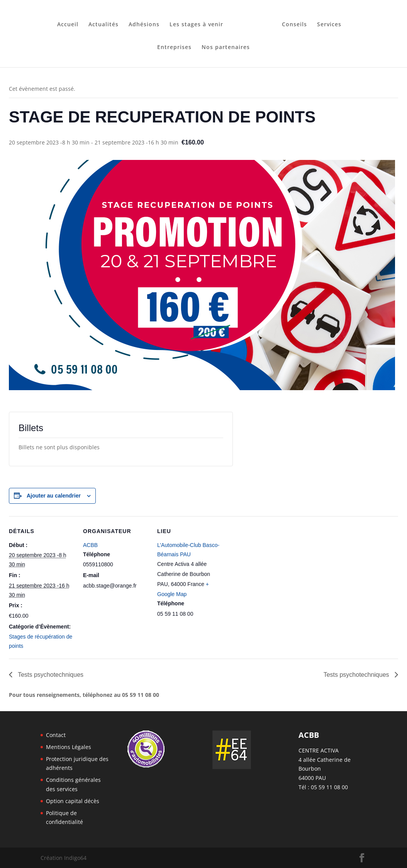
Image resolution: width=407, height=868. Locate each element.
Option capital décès (73, 801)
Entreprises (174, 45)
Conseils (292, 22)
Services (326, 22)
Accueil (70, 22)
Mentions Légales (69, 747)
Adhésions (147, 22)
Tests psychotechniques (50, 675)
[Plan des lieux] (272, 569)
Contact (56, 735)
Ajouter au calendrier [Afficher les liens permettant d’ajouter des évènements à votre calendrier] (54, 496)
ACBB (90, 545)
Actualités (106, 22)
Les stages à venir (199, 22)
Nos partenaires (226, 45)
